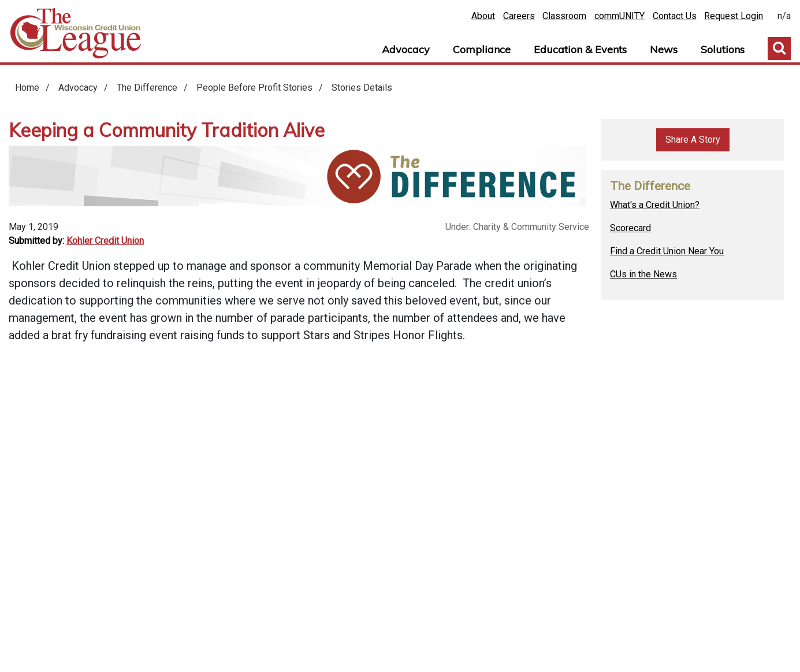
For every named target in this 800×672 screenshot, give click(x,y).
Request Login (734, 16)
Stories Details (362, 88)
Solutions (723, 49)
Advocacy (406, 49)
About (483, 16)
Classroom (564, 16)
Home (76, 34)
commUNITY (619, 16)
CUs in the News (643, 274)
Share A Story (693, 140)
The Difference (147, 88)
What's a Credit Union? (655, 205)
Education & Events (580, 49)
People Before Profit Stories (254, 88)
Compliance (482, 49)
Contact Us (675, 16)
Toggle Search (779, 49)
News (664, 49)
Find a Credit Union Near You (667, 251)
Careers (519, 16)
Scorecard (630, 228)
